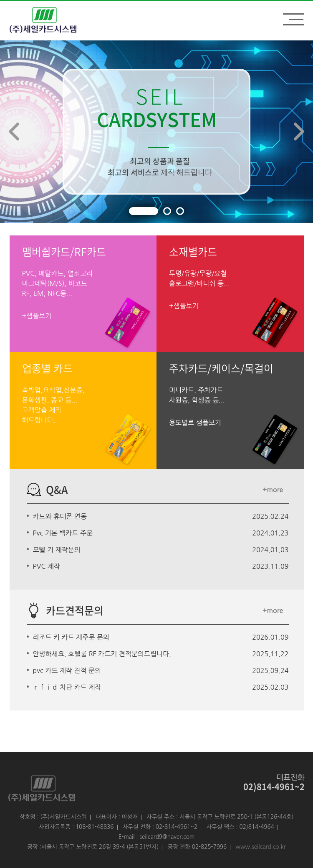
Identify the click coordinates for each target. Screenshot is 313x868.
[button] (144, 211)
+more (273, 490)
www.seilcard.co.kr (261, 847)
